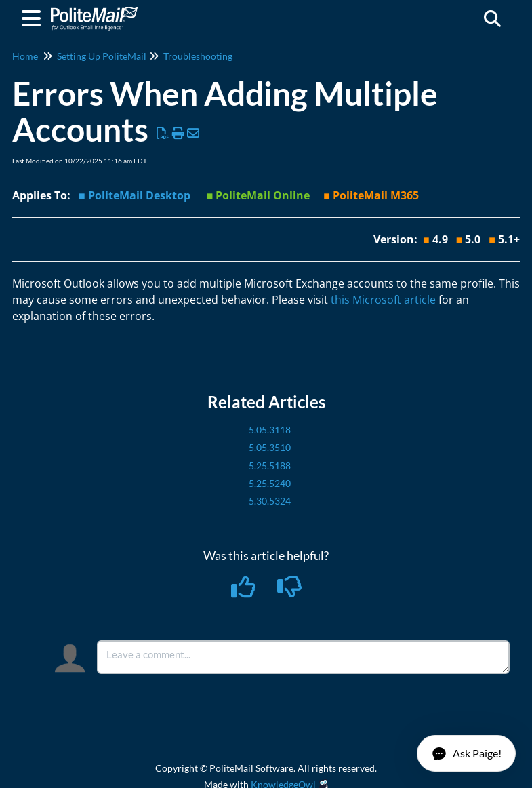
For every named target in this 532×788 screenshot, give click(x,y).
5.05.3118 (270, 430)
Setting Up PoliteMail (102, 56)
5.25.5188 (270, 466)
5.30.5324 (270, 501)
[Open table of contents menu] (34, 16)
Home (25, 56)
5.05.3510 (270, 447)
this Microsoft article (383, 300)
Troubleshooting (198, 56)
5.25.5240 (270, 483)
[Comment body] (303, 657)
